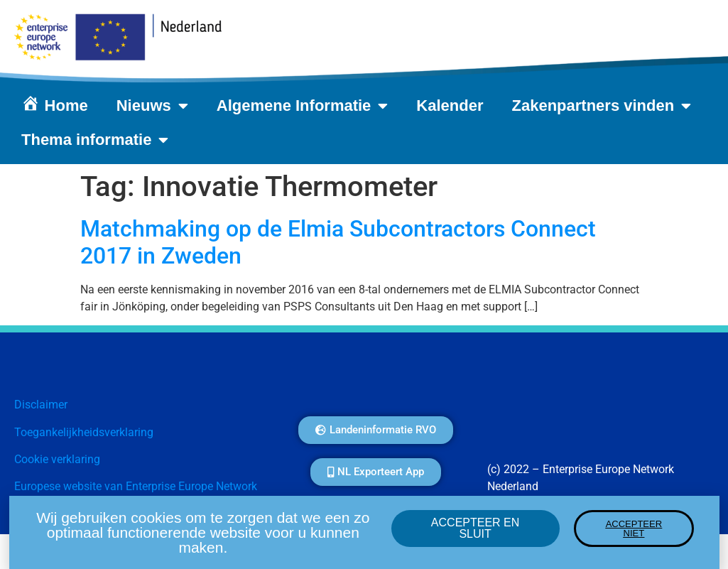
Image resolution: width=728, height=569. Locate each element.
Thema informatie (95, 140)
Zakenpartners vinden (602, 106)
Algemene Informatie (303, 106)
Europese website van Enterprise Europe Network (136, 486)
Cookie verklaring (57, 459)
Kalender (450, 105)
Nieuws (152, 106)
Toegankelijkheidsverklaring (84, 432)
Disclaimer (41, 405)
